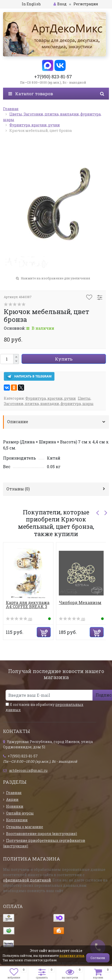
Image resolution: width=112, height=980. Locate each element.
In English (31, 4)
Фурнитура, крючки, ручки (51, 398)
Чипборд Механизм (80, 602)
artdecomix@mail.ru (28, 770)
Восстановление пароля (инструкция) (42, 834)
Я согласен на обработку (44, 707)
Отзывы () (18, 489)
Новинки (15, 806)
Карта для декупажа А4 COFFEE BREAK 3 (28, 604)
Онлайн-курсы (20, 813)
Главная (14, 793)
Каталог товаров (31, 94)
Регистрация (86, 4)
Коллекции (17, 820)
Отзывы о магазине (25, 827)
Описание (18, 422)
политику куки (72, 955)
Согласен (98, 958)
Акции (12, 799)
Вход (60, 4)
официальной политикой (27, 880)
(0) (19, 619)
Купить (64, 359)
